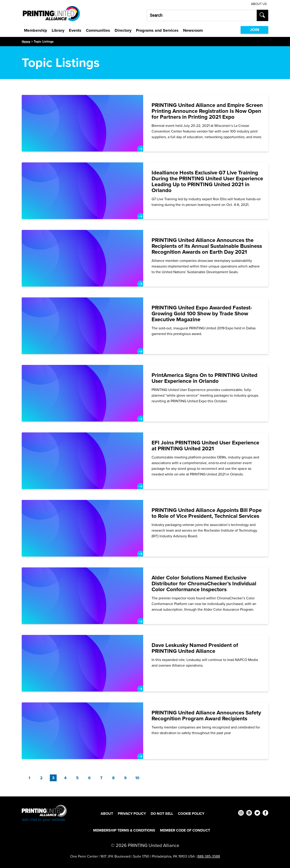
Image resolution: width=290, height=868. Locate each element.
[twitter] (257, 814)
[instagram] (241, 814)
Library (58, 30)
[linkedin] (249, 814)
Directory (123, 30)
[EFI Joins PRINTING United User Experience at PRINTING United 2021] (145, 461)
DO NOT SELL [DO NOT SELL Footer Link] (162, 814)
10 (137, 778)
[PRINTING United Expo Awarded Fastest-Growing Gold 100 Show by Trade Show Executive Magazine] (145, 326)
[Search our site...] (202, 15)
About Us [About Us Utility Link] (259, 4)
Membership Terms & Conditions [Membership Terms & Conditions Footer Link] (124, 830)
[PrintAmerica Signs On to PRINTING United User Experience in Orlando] (145, 393)
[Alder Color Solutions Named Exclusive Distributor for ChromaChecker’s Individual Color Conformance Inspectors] (145, 596)
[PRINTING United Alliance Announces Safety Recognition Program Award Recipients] (145, 731)
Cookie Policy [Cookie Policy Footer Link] (191, 814)
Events (75, 30)
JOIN (255, 30)
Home (26, 42)
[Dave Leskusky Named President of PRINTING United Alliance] (145, 663)
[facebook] (265, 814)
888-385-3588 (209, 856)
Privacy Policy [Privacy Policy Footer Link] (132, 814)
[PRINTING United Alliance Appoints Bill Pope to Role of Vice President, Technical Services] (145, 528)
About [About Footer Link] (107, 814)
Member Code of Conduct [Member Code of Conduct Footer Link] (185, 830)
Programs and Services (157, 30)
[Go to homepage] (44, 814)
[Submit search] (262, 15)
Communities (98, 30)
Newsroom (193, 30)
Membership (36, 30)
